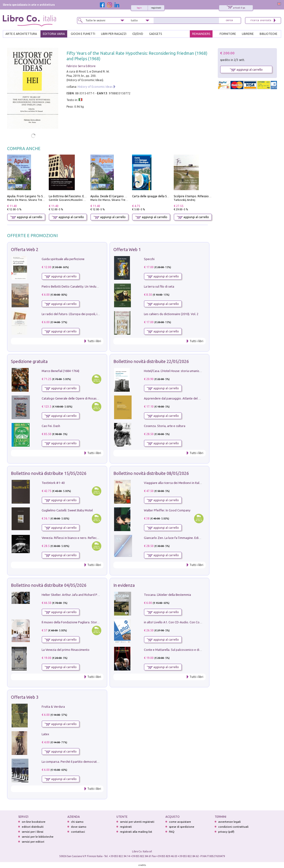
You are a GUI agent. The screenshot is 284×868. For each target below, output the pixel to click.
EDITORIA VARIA (54, 34)
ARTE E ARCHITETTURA (21, 34)
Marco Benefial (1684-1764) (60, 371)
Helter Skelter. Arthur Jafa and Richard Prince (73, 595)
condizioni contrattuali (233, 827)
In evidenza (124, 585)
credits (142, 865)
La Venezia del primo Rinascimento (66, 650)
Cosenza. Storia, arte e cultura (165, 426)
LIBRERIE (248, 34)
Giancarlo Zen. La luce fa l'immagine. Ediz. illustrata (179, 538)
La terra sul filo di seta (159, 286)
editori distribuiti (33, 827)
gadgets (155, 34)
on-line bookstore (34, 822)
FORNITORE (228, 34)
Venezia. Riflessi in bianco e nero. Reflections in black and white (85, 538)
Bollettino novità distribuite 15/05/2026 (49, 473)
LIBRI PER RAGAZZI (114, 34)
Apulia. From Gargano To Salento (29, 196)
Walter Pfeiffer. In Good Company (167, 510)
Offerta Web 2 (25, 249)
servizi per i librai (33, 832)
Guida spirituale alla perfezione (63, 259)
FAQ (172, 832)
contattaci (78, 832)
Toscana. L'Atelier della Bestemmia (167, 595)
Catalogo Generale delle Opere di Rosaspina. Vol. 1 (77, 398)
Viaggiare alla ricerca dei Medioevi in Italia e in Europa (181, 483)
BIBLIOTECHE (268, 34)
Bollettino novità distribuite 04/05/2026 (49, 585)
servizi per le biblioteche (38, 837)
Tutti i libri (94, 341)
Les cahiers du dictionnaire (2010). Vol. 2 (171, 314)
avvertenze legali (229, 822)
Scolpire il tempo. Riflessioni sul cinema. (200, 196)
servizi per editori (33, 842)
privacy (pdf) (226, 832)
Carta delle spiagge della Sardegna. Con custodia (164, 196)
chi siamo (77, 822)
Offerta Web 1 (127, 249)
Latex (45, 734)
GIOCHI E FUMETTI (83, 34)
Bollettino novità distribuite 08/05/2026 (151, 473)
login (139, 8)
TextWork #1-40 (53, 483)
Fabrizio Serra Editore (81, 66)
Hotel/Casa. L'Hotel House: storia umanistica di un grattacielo (186, 371)
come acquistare (180, 822)
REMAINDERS (201, 34)
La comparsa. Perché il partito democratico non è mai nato (82, 762)
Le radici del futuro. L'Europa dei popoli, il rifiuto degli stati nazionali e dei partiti (96, 314)
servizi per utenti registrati (137, 822)
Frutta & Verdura (53, 707)
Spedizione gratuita (29, 361)
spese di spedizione (182, 827)
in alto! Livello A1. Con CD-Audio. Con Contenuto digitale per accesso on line (196, 622)
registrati (156, 8)
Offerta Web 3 (25, 697)
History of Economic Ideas (95, 87)
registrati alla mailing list (136, 832)
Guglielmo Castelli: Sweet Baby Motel (67, 510)
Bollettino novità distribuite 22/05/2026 (151, 361)
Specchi (149, 259)
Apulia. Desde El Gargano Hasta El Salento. (119, 196)
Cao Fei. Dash (51, 426)
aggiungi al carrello (26, 217)
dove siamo (79, 827)
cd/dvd (138, 34)
